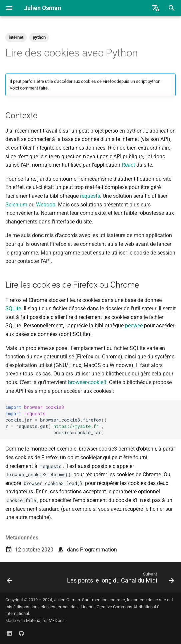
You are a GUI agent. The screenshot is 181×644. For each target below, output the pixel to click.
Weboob (46, 205)
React (128, 165)
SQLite (13, 308)
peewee (134, 326)
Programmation (98, 550)
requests (90, 196)
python (39, 37)
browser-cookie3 (87, 382)
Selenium (16, 205)
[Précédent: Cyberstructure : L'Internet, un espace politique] (9, 579)
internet (16, 37)
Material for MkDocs (45, 620)
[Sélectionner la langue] (156, 8)
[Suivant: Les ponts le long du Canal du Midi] (120, 579)
